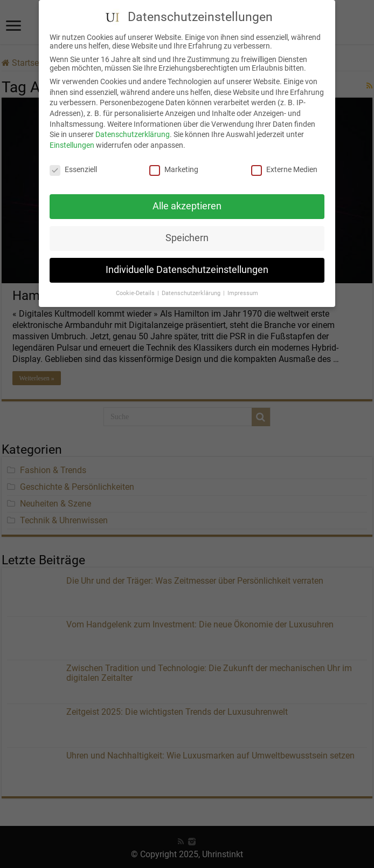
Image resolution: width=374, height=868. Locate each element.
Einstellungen (72, 139)
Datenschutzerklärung (133, 128)
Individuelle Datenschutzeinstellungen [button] (187, 264)
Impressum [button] (243, 287)
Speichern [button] (187, 232)
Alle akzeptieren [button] (187, 200)
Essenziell (73, 163)
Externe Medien (284, 163)
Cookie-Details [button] (136, 287)
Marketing (174, 163)
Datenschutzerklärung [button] (192, 287)
